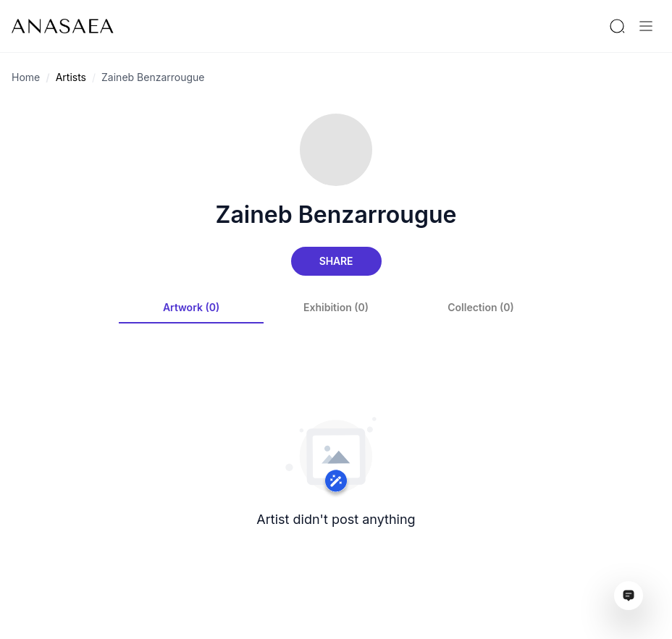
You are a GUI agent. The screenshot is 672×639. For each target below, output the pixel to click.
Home (26, 77)
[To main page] (63, 26)
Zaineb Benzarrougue (153, 77)
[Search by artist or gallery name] (617, 26)
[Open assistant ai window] (629, 596)
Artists (71, 77)
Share (336, 261)
